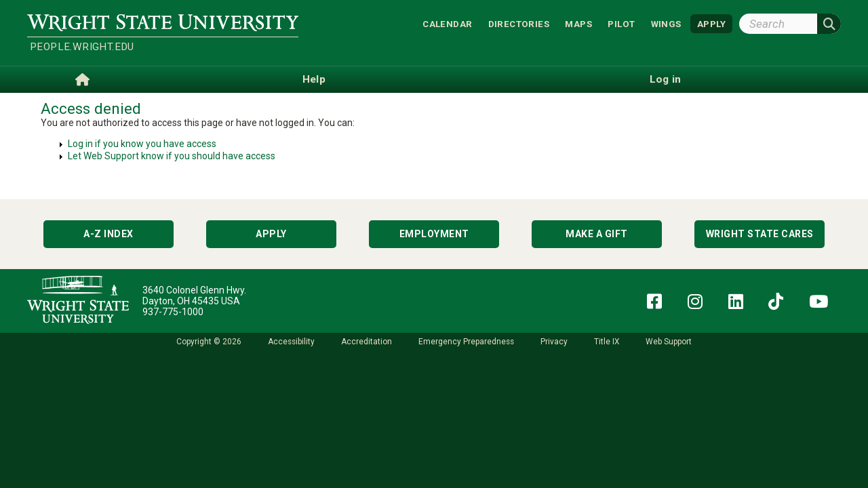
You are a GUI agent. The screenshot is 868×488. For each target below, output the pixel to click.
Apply (271, 234)
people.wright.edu (82, 47)
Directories (519, 23)
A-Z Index (108, 234)
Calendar (447, 23)
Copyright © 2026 (209, 342)
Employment (434, 234)
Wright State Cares (760, 234)
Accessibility (291, 342)
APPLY (711, 23)
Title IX (607, 342)
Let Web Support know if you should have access (172, 156)
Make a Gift (597, 234)
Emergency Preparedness (466, 342)
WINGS (666, 23)
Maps (578, 23)
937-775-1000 (173, 312)
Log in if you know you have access (142, 144)
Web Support (669, 342)
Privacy (554, 342)
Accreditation (367, 342)
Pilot (621, 23)
